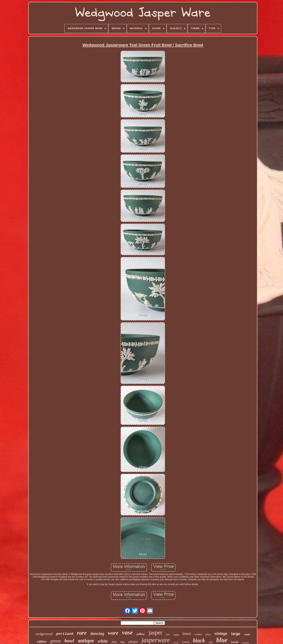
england (245, 643)
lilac (123, 642)
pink (211, 642)
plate (208, 634)
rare (82, 633)
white (103, 641)
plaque (133, 642)
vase (127, 632)
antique (86, 641)
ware (113, 633)
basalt (235, 642)
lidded (176, 635)
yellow (141, 634)
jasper (156, 632)
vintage (221, 633)
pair (168, 634)
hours (187, 634)
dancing (97, 633)
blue (222, 640)
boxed (176, 643)
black (199, 640)
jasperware (156, 640)
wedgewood (44, 634)
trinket (198, 634)
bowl (69, 641)
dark (114, 642)
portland (65, 634)
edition (42, 642)
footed (185, 642)
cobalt (247, 634)
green (56, 641)
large (236, 634)
